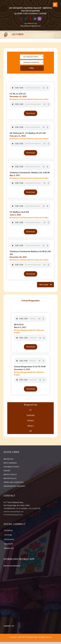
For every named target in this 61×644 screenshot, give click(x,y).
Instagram (9, 539)
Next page (44, 285)
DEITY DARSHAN (10, 463)
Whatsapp (8, 544)
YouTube (8, 535)
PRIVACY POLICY (10, 475)
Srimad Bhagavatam (23, 330)
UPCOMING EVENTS (11, 467)
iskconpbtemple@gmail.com (30, 26)
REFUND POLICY (10, 478)
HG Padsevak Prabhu (40, 99)
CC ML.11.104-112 (18, 94)
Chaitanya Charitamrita (20, 99)
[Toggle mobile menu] (55, 5)
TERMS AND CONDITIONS (13, 482)
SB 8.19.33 (19, 325)
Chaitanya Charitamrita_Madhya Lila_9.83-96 (30, 173)
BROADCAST (9, 459)
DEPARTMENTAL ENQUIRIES (14, 486)
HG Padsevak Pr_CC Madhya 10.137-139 (28, 133)
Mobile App (9, 548)
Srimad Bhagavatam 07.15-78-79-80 (30, 367)
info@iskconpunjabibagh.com (13, 512)
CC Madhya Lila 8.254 (19, 212)
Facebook (8, 531)
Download (31, 113)
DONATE (7, 471)
